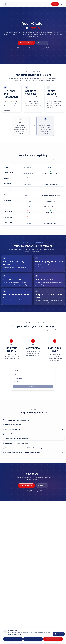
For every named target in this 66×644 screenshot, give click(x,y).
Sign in (55, 4)
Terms (9, 635)
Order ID (15, 373)
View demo (42, 43)
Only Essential (33, 639)
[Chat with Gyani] (59, 634)
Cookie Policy (17, 635)
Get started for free (26, 43)
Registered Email (18, 380)
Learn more (33, 51)
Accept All (53, 639)
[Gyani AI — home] (5, 4)
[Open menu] (61, 4)
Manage (13, 639)
